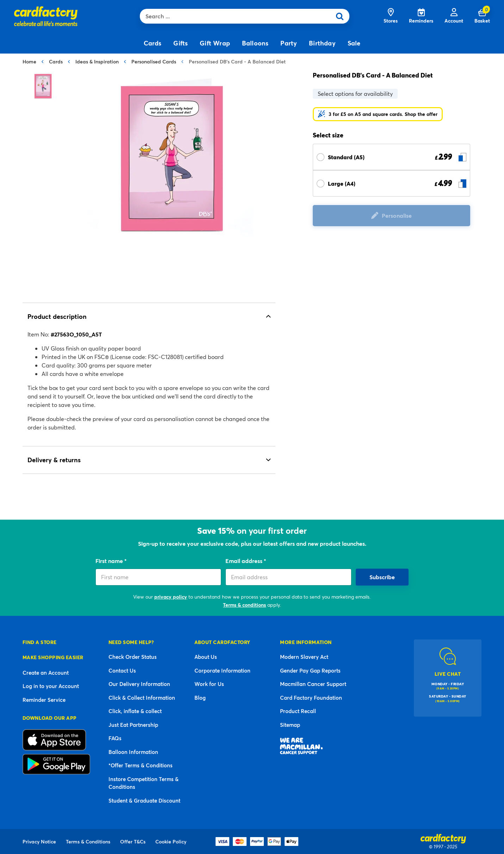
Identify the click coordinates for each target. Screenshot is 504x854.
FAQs (115, 738)
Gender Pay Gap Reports (310, 670)
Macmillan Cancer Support (313, 684)
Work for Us (209, 684)
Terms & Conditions (88, 841)
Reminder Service (44, 700)
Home (29, 61)
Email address (245, 561)
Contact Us (122, 670)
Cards (56, 61)
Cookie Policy (171, 841)
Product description (57, 316)
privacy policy (171, 597)
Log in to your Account (51, 686)
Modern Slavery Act (304, 657)
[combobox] (237, 16)
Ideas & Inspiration (97, 61)
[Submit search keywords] (342, 16)
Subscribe (382, 577)
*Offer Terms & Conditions (141, 765)
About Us (206, 657)
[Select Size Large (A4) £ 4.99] (391, 183)
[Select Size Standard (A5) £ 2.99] (391, 157)
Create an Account (46, 673)
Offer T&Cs (133, 841)
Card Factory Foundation (311, 698)
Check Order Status (133, 657)
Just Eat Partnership (133, 725)
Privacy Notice (39, 841)
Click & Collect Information (142, 698)
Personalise (397, 215)
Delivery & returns (54, 460)
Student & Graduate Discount (144, 800)
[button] (378, 114)
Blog (200, 698)
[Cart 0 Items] (482, 16)
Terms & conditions (244, 605)
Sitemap (290, 725)
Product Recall (298, 711)
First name (110, 561)
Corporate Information (222, 670)
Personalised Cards (154, 61)
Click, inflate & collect (135, 711)
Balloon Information (133, 752)
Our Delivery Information (139, 684)
